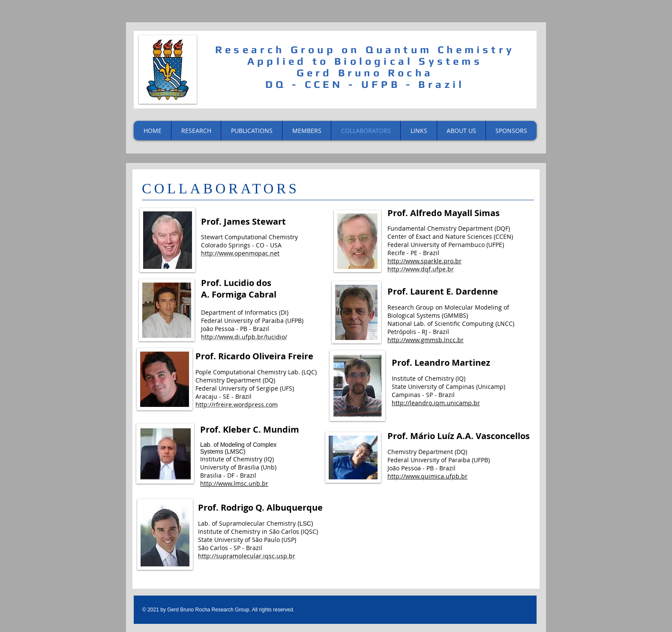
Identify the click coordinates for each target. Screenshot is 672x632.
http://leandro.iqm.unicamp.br (436, 403)
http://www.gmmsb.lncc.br (426, 340)
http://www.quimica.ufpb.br (427, 476)
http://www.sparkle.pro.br (424, 261)
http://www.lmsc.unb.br (234, 483)
